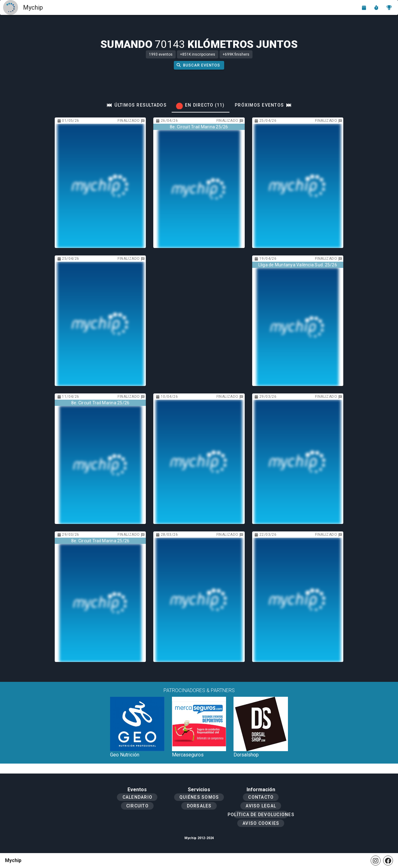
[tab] (137, 105)
